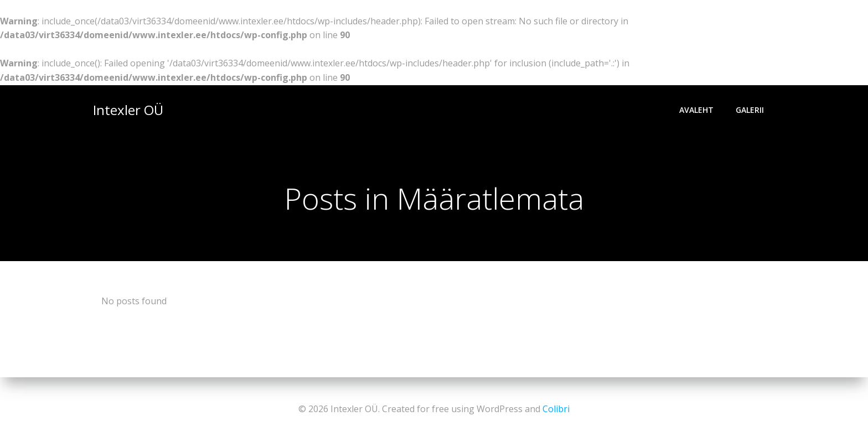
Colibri (556, 409)
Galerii (750, 110)
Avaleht (696, 110)
